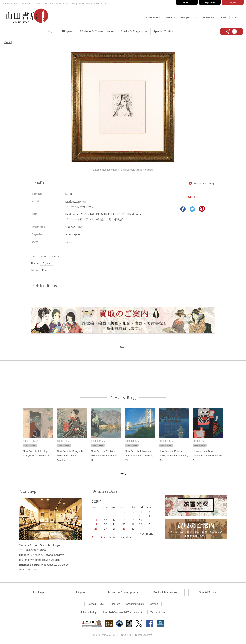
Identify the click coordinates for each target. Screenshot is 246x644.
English (233, 2)
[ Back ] (7, 42)
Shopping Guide (189, 18)
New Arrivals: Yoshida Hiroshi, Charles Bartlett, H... (105, 456)
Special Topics (163, 31)
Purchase (208, 18)
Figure (46, 263)
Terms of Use (158, 612)
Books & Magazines (134, 31)
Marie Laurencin (50, 257)
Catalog (223, 18)
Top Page (38, 592)
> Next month (146, 534)
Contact (236, 18)
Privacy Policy (89, 612)
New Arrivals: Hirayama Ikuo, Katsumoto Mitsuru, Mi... (139, 456)
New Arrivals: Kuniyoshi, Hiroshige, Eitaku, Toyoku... (70, 456)
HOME (187, 2)
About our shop (28, 570)
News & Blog (153, 18)
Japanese (210, 2)
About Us (171, 18)
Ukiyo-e (67, 31)
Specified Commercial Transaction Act (123, 612)
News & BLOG (96, 604)
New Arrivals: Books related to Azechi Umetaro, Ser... (208, 456)
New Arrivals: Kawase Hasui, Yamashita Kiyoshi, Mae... (173, 456)
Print (45, 270)
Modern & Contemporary (98, 31)
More (123, 474)
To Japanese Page (202, 184)
